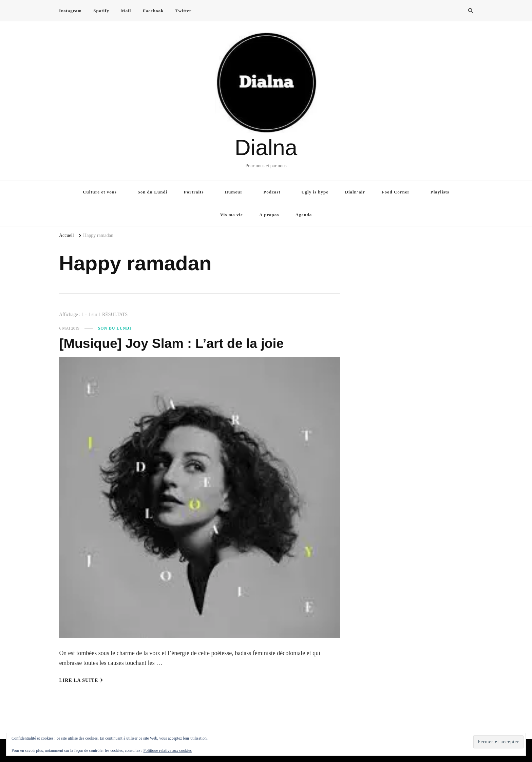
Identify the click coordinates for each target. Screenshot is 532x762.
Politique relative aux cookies (168, 750)
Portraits (194, 192)
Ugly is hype (315, 192)
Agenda (304, 215)
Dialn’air (355, 192)
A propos (269, 215)
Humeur (234, 192)
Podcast (272, 192)
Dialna (266, 147)
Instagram (70, 11)
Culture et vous (100, 192)
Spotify (101, 11)
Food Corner (396, 192)
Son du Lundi (152, 192)
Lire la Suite (81, 680)
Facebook (153, 11)
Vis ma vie (232, 215)
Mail (126, 11)
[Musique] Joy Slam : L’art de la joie (174, 343)
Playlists (440, 192)
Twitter (184, 11)
